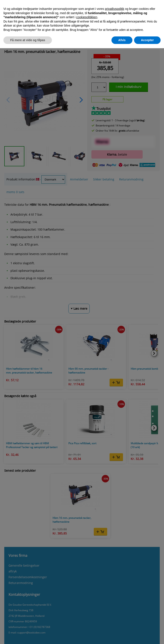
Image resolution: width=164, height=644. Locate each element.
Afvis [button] (122, 40)
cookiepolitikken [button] (87, 17)
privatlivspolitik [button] (114, 9)
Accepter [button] (147, 40)
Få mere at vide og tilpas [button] (28, 40)
